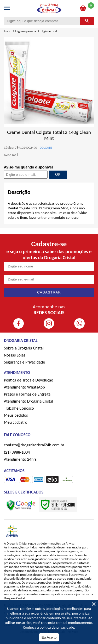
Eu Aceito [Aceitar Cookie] (49, 637)
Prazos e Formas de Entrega (27, 394)
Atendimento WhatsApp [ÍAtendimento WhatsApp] (24, 387)
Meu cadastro (16, 422)
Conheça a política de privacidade (48, 627)
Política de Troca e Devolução (29, 380)
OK (58, 174)
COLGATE (46, 148)
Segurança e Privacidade (24, 362)
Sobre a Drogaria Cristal (24, 348)
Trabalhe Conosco (19, 408)
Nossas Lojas (15, 355)
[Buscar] (87, 21)
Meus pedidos (16, 415)
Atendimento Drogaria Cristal (28, 401)
